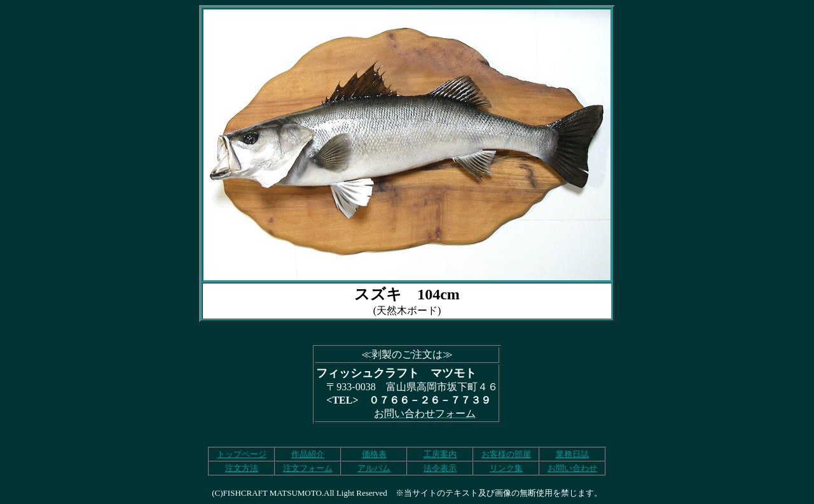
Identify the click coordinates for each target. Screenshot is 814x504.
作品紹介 (308, 454)
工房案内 (440, 454)
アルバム (374, 468)
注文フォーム (308, 468)
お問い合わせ (572, 468)
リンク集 (506, 468)
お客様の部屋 (506, 454)
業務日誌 (572, 454)
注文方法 (242, 468)
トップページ (242, 454)
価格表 (374, 454)
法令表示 (440, 468)
